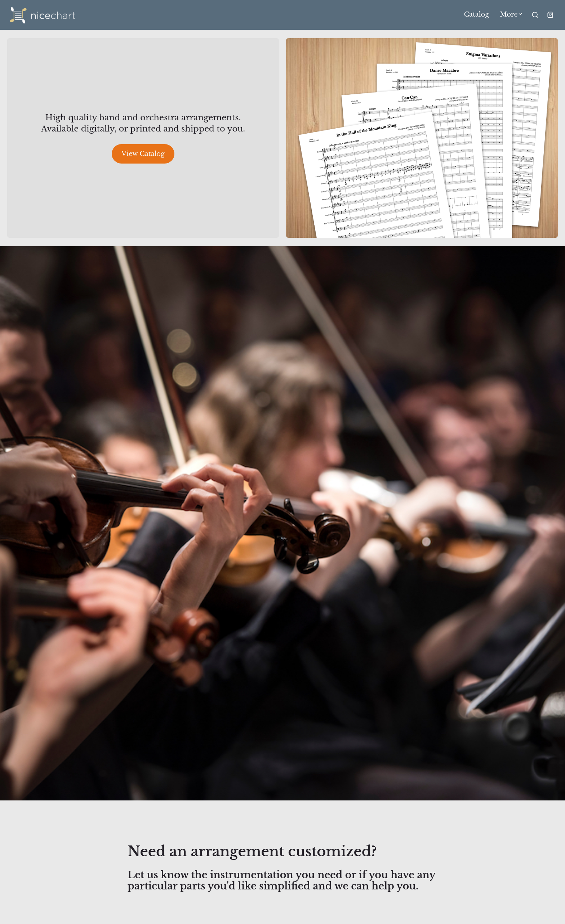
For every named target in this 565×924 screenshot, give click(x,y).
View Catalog (143, 154)
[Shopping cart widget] (550, 15)
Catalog (477, 15)
